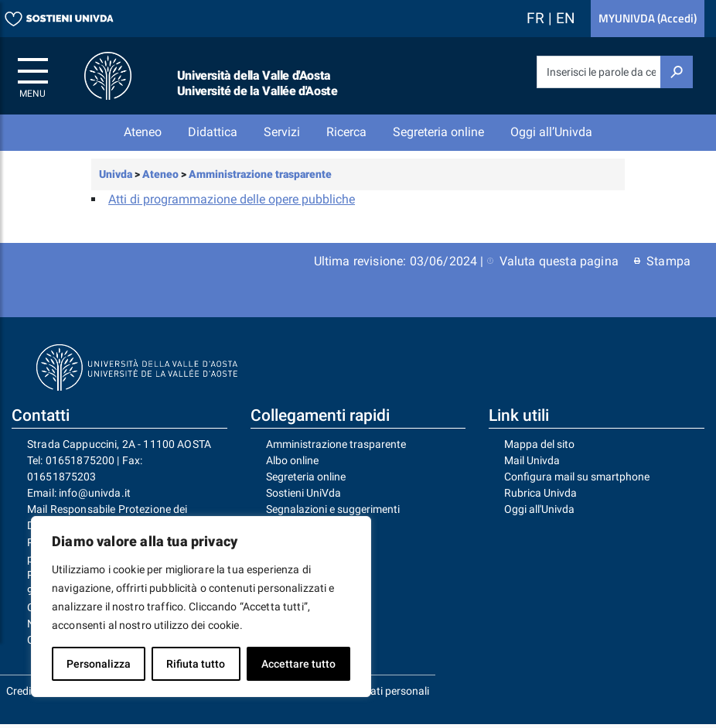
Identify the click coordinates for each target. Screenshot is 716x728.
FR (537, 18)
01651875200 (80, 463)
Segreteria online (438, 132)
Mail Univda (532, 463)
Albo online (292, 463)
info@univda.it (95, 497)
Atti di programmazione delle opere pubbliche (232, 202)
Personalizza (99, 664)
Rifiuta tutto (196, 664)
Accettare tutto (298, 664)
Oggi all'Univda (539, 513)
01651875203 (62, 480)
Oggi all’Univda (551, 132)
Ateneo (143, 132)
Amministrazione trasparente (336, 447)
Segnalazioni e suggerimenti (333, 513)
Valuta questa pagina (553, 264)
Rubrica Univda (540, 497)
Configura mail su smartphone (577, 480)
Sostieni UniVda (303, 497)
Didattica (213, 132)
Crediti (22, 695)
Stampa (662, 264)
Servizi (282, 132)
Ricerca (346, 132)
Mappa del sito (539, 447)
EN (566, 18)
